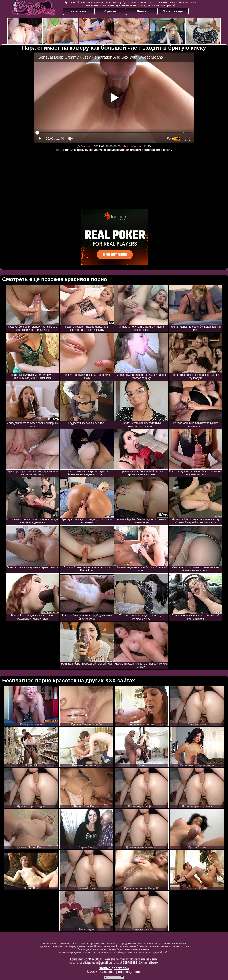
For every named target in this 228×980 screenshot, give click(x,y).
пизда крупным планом (124, 150)
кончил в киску (74, 150)
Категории (79, 11)
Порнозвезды (173, 11)
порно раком (151, 150)
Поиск (142, 11)
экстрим (167, 150)
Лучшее (110, 11)
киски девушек (96, 150)
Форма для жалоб (114, 968)
